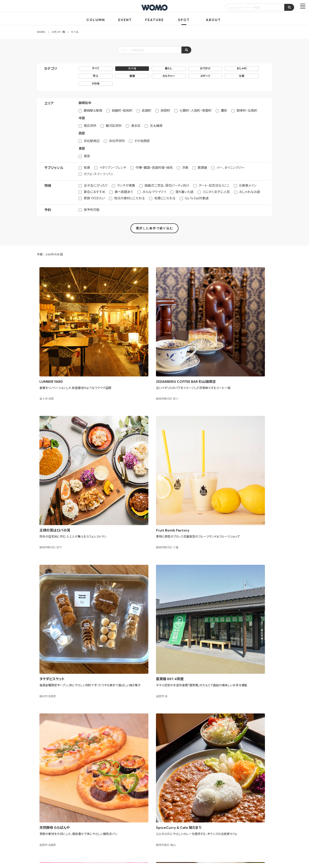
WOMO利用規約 (160, 822)
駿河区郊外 (114, 126)
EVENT (125, 20)
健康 (132, 76)
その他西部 (142, 141)
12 (184, 733)
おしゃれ (242, 68)
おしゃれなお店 (250, 192)
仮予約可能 (92, 210)
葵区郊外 (90, 126)
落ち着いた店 (184, 192)
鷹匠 (224, 111)
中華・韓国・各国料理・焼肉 (154, 168)
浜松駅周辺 (92, 141)
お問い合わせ (194, 840)
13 (192, 733)
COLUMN (96, 20)
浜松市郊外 (117, 141)
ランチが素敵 (126, 186)
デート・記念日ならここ (214, 186)
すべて (96, 68)
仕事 (242, 76)
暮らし (169, 68)
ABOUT (213, 20)
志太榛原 (156, 126)
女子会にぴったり (96, 186)
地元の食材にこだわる (130, 198)
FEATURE (154, 20)
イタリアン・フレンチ (113, 168)
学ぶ (95, 76)
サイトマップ (184, 822)
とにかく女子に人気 (216, 192)
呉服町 (147, 111)
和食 (87, 168)
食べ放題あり (124, 192)
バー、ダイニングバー (231, 168)
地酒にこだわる (165, 198)
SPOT (184, 20)
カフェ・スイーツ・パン (99, 174)
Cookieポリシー (168, 840)
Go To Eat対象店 (197, 198)
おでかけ (205, 68)
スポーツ (205, 76)
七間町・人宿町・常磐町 (196, 111)
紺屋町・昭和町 (122, 111)
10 (168, 733)
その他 (95, 84)
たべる (132, 68)
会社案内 (113, 840)
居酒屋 (202, 168)
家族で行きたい (94, 198)
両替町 (165, 111)
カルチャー (169, 76)
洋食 (185, 168)
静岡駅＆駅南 (93, 111)
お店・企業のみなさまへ (130, 822)
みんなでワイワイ (154, 192)
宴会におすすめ (95, 192)
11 (176, 733)
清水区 (136, 126)
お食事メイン (248, 186)
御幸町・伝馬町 (247, 111)
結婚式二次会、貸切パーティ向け (167, 186)
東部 (87, 156)
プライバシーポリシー (139, 840)
